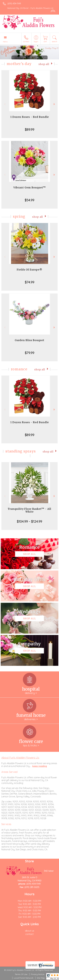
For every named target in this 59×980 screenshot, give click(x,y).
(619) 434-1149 (14, 4)
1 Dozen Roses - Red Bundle (30, 117)
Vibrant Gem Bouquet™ (30, 187)
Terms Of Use (21, 974)
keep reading (40, 766)
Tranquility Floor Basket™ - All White (29, 510)
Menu (5, 42)
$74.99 (30, 282)
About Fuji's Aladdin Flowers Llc (20, 758)
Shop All (44, 64)
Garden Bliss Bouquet (30, 340)
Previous (4, 104)
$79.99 (30, 353)
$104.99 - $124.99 (29, 521)
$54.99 (29, 200)
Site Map (41, 978)
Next (55, 104)
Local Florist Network (24, 978)
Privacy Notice (38, 974)
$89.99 (30, 129)
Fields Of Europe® (29, 270)
